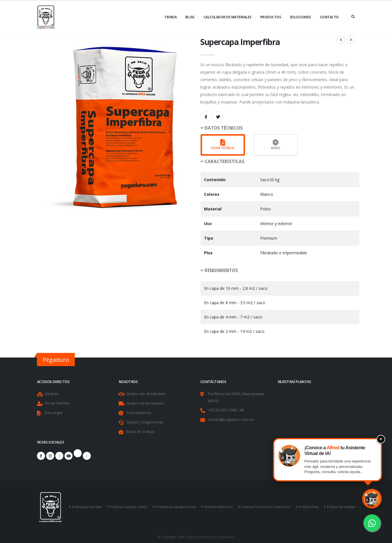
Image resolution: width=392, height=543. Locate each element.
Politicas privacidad (87, 507)
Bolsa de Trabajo (141, 432)
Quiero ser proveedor (145, 403)
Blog (190, 17)
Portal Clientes (57, 403)
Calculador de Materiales (227, 17)
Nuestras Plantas (294, 382)
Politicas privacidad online (176, 507)
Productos (271, 17)
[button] (278, 128)
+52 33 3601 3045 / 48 (226, 410)
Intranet (51, 394)
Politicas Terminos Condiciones (266, 507)
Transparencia (139, 413)
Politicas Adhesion (218, 507)
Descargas (54, 413)
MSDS (276, 145)
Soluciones (300, 17)
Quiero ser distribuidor (146, 394)
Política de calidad (341, 507)
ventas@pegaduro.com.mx (231, 420)
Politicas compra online (129, 507)
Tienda (170, 17)
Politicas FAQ (309, 507)
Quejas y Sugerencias (145, 422)
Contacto (329, 17)
